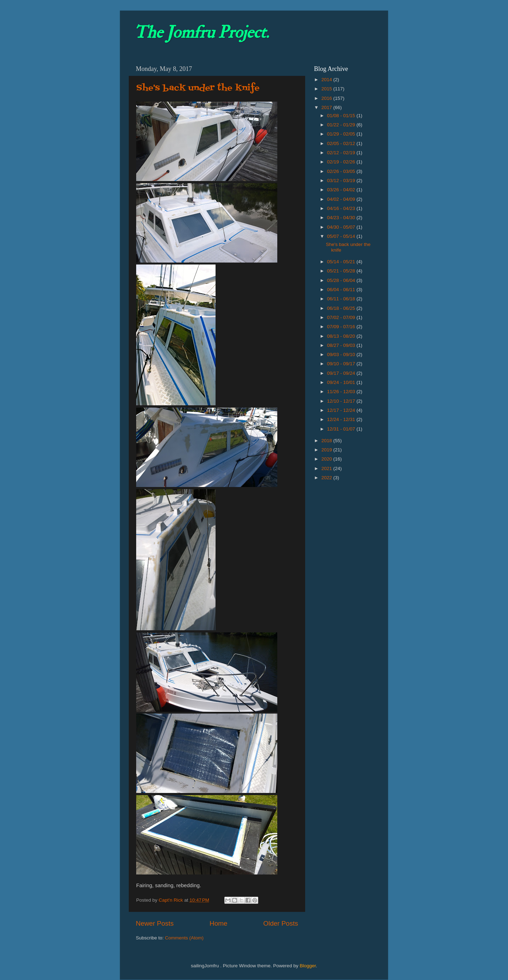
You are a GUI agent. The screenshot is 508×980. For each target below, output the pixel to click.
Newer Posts (155, 923)
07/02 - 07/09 (342, 317)
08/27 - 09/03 (342, 345)
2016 (327, 98)
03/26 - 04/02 (342, 190)
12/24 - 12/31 (342, 419)
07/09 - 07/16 (342, 327)
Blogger (308, 966)
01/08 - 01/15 (342, 116)
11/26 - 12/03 (342, 392)
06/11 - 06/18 (342, 299)
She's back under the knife (198, 88)
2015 (327, 89)
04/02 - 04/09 (342, 199)
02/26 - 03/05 (342, 171)
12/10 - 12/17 (342, 401)
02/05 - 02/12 (342, 143)
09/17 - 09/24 (342, 373)
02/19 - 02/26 (342, 162)
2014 (327, 80)
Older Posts (281, 923)
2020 (327, 459)
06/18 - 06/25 (342, 308)
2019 (327, 450)
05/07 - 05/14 (342, 236)
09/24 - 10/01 (342, 382)
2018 (327, 441)
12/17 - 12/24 (342, 410)
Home (218, 923)
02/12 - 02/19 (342, 153)
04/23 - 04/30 (342, 218)
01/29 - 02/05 (342, 134)
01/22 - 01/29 (342, 125)
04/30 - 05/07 (342, 227)
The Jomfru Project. (201, 32)
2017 (327, 107)
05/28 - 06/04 (342, 280)
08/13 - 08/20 (342, 336)
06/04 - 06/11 (342, 290)
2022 (327, 478)
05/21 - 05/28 (342, 271)
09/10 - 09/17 (342, 364)
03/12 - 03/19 (342, 181)
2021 (327, 468)
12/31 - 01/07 (342, 429)
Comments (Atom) (185, 938)
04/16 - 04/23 (342, 208)
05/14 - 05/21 (342, 262)
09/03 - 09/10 (342, 354)
